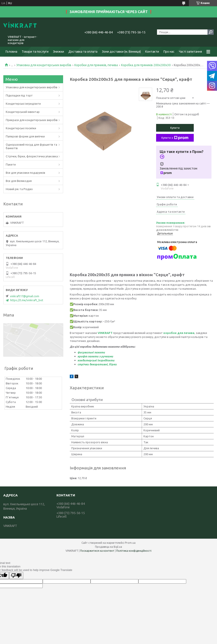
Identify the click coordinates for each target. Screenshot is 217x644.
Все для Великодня (19, 181)
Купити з (175, 138)
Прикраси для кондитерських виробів (32, 120)
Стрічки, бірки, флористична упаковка (32, 156)
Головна (11, 52)
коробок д (171, 333)
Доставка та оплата (83, 52)
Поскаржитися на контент (97, 551)
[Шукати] (211, 32)
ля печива (187, 333)
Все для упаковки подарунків (25, 173)
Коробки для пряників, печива (96, 65)
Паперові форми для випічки (25, 136)
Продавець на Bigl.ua (108, 547)
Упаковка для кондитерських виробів (44, 65)
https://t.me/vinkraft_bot (27, 300)
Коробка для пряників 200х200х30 (146, 65)
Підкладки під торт (19, 95)
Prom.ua (130, 543)
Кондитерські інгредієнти (23, 104)
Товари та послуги (35, 52)
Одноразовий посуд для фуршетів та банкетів (31, 146)
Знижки (58, 52)
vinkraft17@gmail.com (25, 296)
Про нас (169, 52)
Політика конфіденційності (134, 551)
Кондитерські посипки (21, 128)
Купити (175, 128)
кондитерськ (87, 360)
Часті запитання (190, 52)
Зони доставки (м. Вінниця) (121, 52)
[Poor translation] (16, 576)
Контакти (152, 52)
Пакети (11, 164)
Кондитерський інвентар (23, 112)
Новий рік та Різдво (19, 189)
